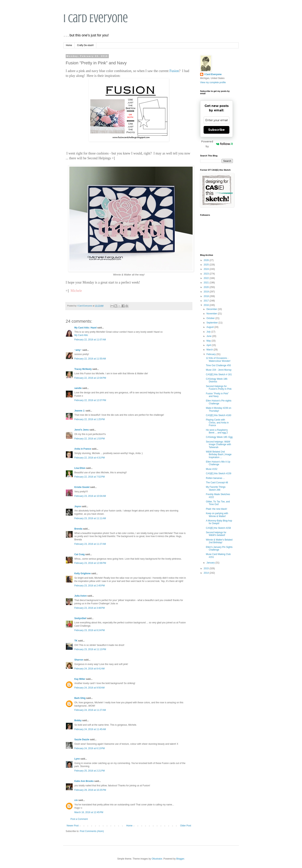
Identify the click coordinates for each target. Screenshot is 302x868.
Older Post (186, 826)
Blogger (180, 859)
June (209, 336)
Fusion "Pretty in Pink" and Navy (217, 395)
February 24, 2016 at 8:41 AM (89, 669)
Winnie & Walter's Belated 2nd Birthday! (219, 541)
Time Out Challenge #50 (218, 365)
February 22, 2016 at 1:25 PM (90, 419)
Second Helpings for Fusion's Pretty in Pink (219, 388)
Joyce (78, 506)
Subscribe (216, 130)
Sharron (79, 660)
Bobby (78, 720)
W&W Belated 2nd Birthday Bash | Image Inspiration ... (219, 455)
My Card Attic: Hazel (86, 328)
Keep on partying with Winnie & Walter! (217, 515)
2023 (207, 274)
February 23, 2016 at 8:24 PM (90, 630)
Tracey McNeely (83, 369)
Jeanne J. (80, 411)
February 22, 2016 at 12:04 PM (90, 378)
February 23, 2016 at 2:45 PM (90, 586)
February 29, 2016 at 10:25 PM (90, 790)
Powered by (217, 144)
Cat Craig (79, 554)
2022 (207, 278)
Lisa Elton (80, 468)
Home (69, 45)
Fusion (174, 71)
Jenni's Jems (82, 430)
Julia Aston (81, 596)
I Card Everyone (96, 18)
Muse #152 (212, 469)
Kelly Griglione (83, 573)
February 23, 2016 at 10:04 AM (90, 496)
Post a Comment (79, 819)
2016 (207, 305)
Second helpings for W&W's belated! (216, 534)
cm (76, 800)
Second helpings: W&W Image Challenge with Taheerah (218, 444)
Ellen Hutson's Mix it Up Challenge (218, 463)
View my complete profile (213, 82)
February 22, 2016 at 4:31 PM (90, 458)
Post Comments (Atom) (92, 831)
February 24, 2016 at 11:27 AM (90, 710)
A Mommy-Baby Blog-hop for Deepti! (219, 522)
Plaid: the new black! (216, 509)
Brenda (78, 529)
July (209, 332)
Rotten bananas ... (215, 478)
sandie (78, 388)
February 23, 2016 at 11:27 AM (90, 544)
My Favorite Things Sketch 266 (216, 488)
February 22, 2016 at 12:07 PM (90, 400)
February (211, 354)
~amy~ (78, 350)
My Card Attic (81, 335)
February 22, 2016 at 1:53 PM (90, 439)
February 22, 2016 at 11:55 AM (90, 359)
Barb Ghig (80, 698)
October (211, 318)
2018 (207, 296)
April (209, 345)
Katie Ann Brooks (84, 781)
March (210, 350)
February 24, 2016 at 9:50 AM (89, 688)
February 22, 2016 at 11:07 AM (90, 340)
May (209, 341)
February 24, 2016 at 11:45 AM (90, 729)
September (212, 323)
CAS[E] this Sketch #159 (219, 473)
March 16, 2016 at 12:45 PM (89, 812)
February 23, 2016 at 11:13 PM (90, 649)
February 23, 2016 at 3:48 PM (90, 608)
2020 (207, 287)
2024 (207, 269)
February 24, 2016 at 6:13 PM (90, 748)
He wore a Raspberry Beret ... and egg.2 (217, 431)
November (212, 314)
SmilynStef (80, 618)
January (211, 563)
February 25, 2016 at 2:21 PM (90, 771)
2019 (207, 292)
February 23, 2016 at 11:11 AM (90, 518)
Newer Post (73, 826)
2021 (207, 283)
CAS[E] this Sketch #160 (219, 415)
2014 (207, 573)
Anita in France (83, 449)
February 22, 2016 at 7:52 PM (90, 477)
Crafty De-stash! (85, 45)
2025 (207, 265)
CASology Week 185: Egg (219, 437)
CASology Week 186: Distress (217, 380)
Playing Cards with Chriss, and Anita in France (217, 423)
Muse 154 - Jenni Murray (219, 370)
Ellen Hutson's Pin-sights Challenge (219, 402)
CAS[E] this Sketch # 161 (219, 374)
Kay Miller (80, 679)
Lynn (77, 759)
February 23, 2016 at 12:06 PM (90, 563)
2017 (207, 301)
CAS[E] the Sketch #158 (218, 528)
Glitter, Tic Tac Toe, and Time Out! (218, 503)
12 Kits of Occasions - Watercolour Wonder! (218, 359)
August (210, 327)
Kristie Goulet (82, 487)
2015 (207, 568)
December (212, 309)
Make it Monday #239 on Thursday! (219, 409)
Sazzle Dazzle (82, 740)
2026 (207, 260)
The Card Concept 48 (217, 483)
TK (76, 641)
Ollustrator (157, 859)
